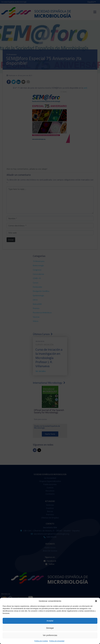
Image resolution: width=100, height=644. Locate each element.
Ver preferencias (50, 635)
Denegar (50, 628)
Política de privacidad (57, 641)
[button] (96, 601)
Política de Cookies (41, 641)
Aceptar (50, 621)
